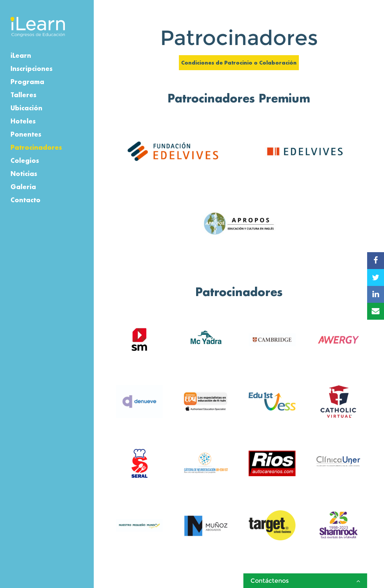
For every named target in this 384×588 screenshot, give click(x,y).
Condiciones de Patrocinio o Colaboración (239, 62)
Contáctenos (305, 581)
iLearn (21, 55)
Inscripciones (31, 68)
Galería (23, 187)
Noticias (24, 174)
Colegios (25, 160)
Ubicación (26, 108)
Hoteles (23, 121)
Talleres (23, 95)
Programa (27, 82)
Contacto (25, 200)
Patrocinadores (36, 147)
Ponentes (26, 134)
